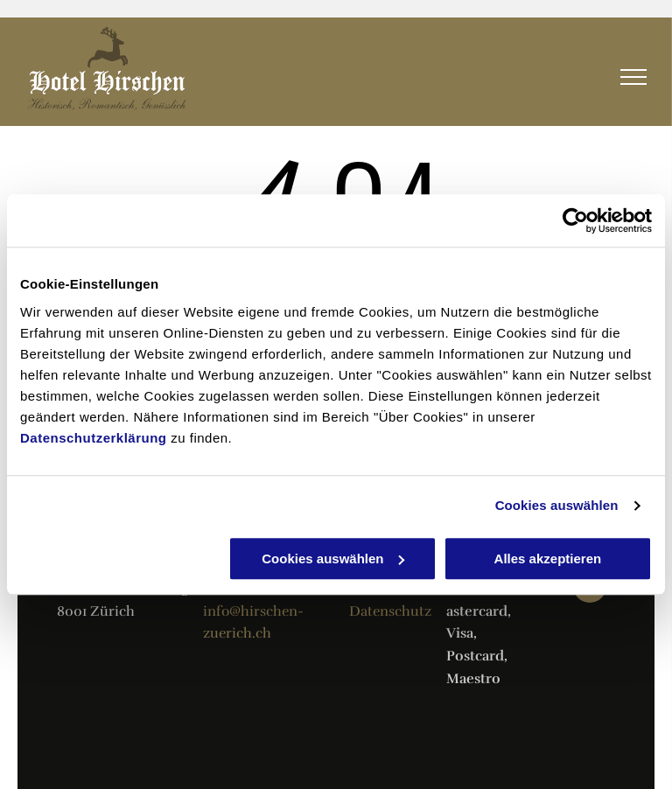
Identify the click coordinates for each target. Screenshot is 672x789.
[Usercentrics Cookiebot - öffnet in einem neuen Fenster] (575, 220)
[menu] (633, 77)
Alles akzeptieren (548, 559)
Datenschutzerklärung (94, 438)
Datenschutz (390, 611)
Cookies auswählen (557, 505)
